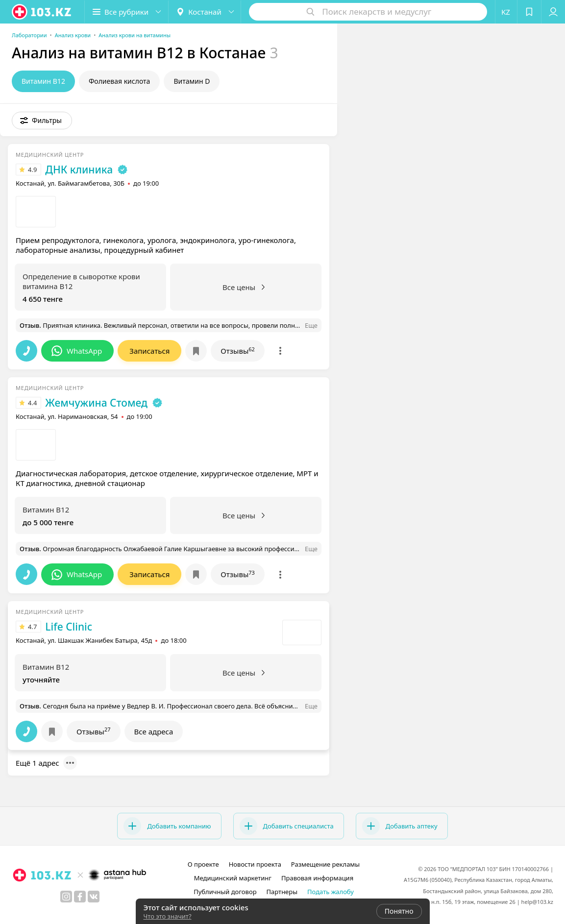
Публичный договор (225, 892)
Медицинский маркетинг (233, 878)
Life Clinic (69, 627)
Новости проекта (255, 864)
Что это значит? (168, 916)
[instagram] (66, 897)
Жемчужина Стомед (96, 403)
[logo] (42, 12)
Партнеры (282, 892)
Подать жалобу (331, 892)
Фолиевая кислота (120, 81)
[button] (126, 12)
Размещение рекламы (325, 864)
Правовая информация (317, 878)
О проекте (203, 864)
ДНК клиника (79, 170)
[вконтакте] (94, 897)
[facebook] (80, 897)
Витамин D (192, 81)
